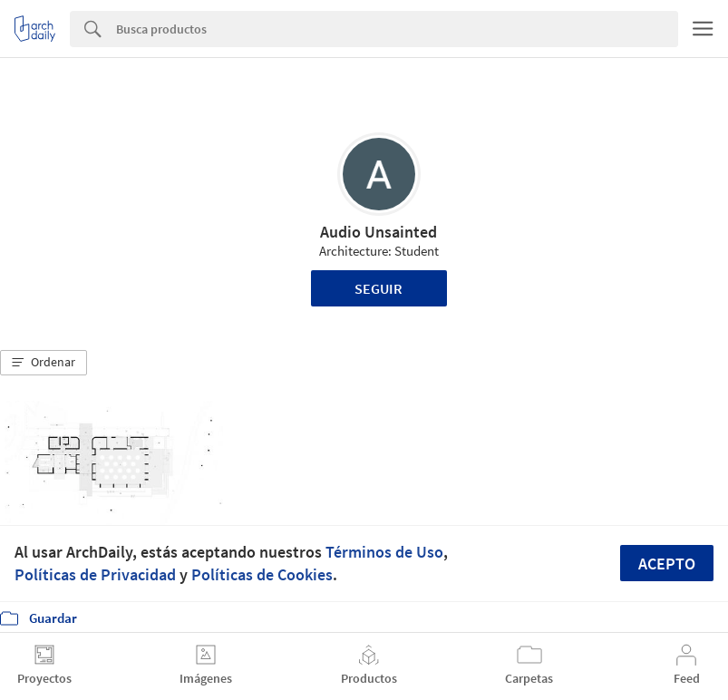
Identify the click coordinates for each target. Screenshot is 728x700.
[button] (44, 363)
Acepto (667, 564)
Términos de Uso (384, 552)
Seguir (379, 288)
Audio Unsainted (379, 232)
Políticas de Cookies (262, 574)
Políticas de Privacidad (95, 574)
